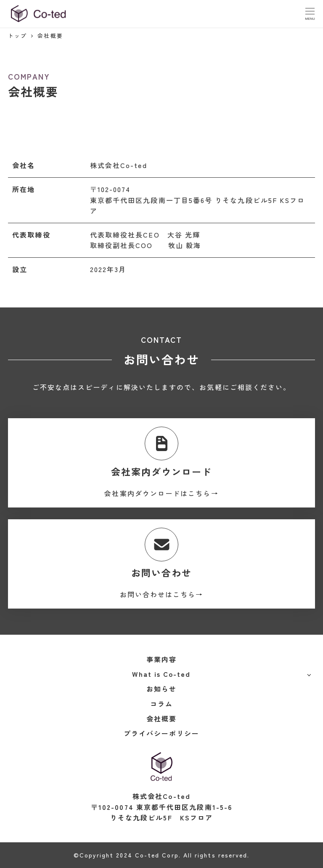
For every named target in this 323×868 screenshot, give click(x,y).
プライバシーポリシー (162, 733)
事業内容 (161, 659)
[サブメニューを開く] (309, 674)
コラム (161, 704)
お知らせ (161, 689)
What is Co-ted (161, 674)
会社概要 (161, 718)
